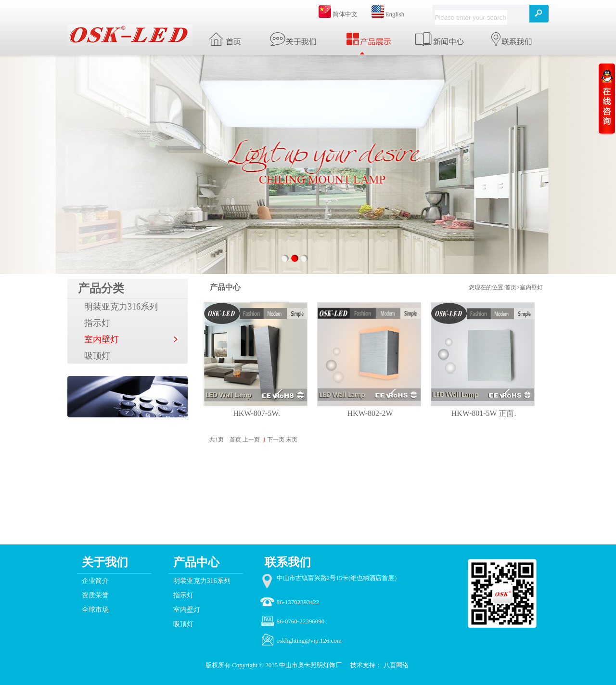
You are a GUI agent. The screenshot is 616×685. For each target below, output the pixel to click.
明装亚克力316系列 (121, 307)
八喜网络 (396, 665)
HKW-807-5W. (257, 413)
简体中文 (345, 14)
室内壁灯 (102, 339)
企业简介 (95, 581)
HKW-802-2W (370, 413)
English (395, 14)
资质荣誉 (95, 595)
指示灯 (97, 323)
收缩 (607, 98)
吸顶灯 (97, 356)
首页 (511, 287)
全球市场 (95, 610)
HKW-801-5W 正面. (484, 413)
